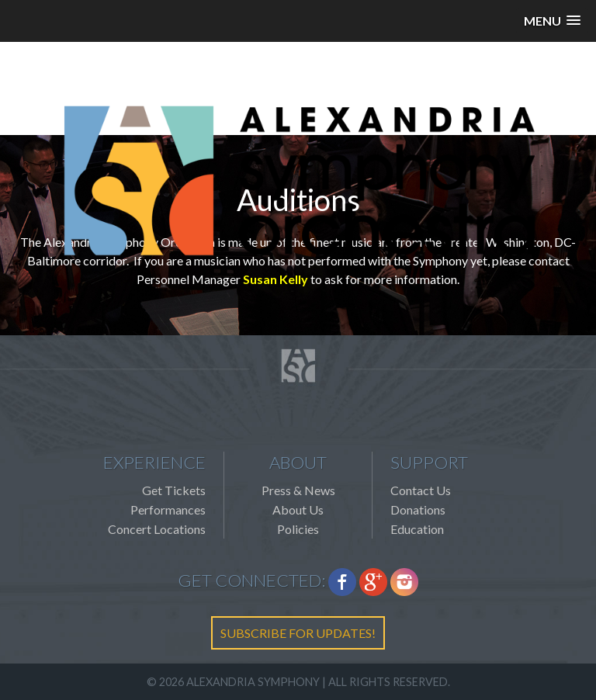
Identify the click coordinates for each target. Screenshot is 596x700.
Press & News (298, 490)
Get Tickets (174, 490)
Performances (168, 509)
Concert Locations (157, 529)
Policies (298, 529)
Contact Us (421, 490)
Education (417, 529)
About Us (298, 509)
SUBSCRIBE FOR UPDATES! (298, 633)
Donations (418, 509)
